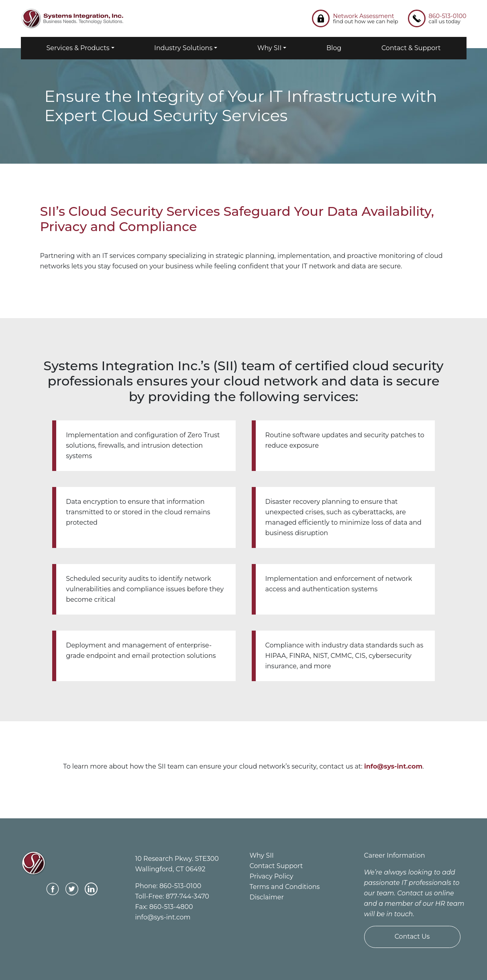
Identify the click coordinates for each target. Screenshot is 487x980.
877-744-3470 (187, 896)
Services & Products (78, 48)
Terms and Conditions (285, 887)
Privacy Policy (272, 876)
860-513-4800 (171, 907)
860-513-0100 (180, 886)
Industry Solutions (183, 48)
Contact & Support (411, 48)
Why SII (269, 48)
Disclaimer (267, 897)
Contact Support (276, 866)
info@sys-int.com (163, 917)
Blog (334, 48)
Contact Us (412, 936)
